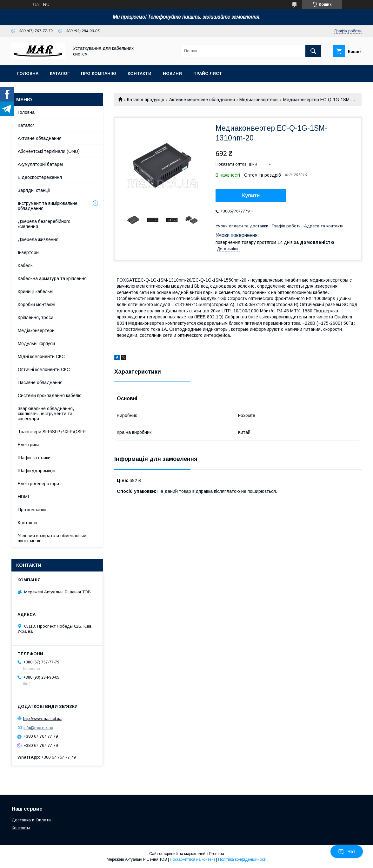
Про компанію (99, 73)
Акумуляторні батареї (40, 164)
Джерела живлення (38, 239)
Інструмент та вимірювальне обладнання (48, 206)
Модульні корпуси (36, 343)
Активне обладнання (40, 138)
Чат (347, 852)
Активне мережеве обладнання (202, 100)
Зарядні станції (34, 190)
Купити (251, 196)
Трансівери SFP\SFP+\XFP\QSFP (52, 432)
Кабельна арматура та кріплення (52, 278)
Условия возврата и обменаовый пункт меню (52, 538)
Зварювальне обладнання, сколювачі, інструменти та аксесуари (46, 414)
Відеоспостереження (40, 177)
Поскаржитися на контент (193, 859)
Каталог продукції (146, 100)
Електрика (29, 445)
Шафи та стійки (34, 458)
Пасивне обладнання (40, 382)
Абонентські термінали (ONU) (49, 151)
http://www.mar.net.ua (42, 718)
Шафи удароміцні (37, 471)
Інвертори (28, 252)
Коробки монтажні (37, 304)
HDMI (23, 497)
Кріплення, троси (36, 317)
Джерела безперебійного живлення (44, 224)
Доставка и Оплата (31, 820)
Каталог (60, 73)
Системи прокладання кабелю (50, 395)
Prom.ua (217, 854)
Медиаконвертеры (259, 100)
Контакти (140, 73)
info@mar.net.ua (38, 727)
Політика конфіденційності (242, 859)
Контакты (21, 828)
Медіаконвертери (36, 330)
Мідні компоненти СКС (41, 356)
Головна (28, 73)
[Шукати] (313, 51)
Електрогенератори (38, 484)
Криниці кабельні (36, 291)
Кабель (25, 265)
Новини (172, 73)
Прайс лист (208, 73)
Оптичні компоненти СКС (44, 369)
